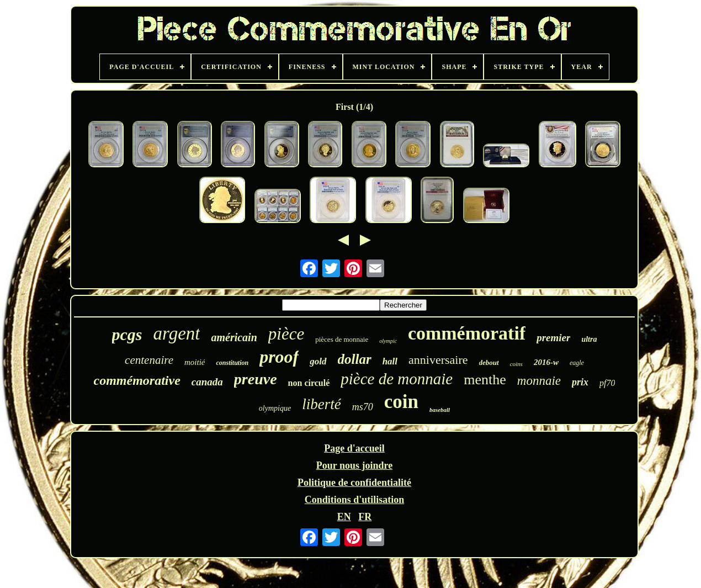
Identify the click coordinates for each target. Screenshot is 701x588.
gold (318, 361)
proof (279, 357)
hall (390, 361)
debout (489, 362)
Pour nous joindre (354, 465)
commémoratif (467, 333)
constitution (232, 363)
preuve (256, 379)
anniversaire (438, 360)
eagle (577, 363)
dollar (355, 359)
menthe (485, 380)
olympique (275, 408)
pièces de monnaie (342, 339)
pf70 (607, 383)
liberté (321, 404)
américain (234, 337)
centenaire (149, 360)
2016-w (546, 362)
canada (207, 382)
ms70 (363, 407)
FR (365, 517)
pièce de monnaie (397, 379)
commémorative (137, 380)
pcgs (127, 334)
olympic (388, 341)
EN (344, 517)
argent (177, 333)
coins (516, 364)
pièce (286, 334)
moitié (195, 362)
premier (553, 338)
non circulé (309, 383)
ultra (589, 339)
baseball (440, 410)
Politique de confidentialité (354, 483)
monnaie (539, 381)
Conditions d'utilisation (355, 500)
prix (580, 382)
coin (401, 402)
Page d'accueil (354, 448)
